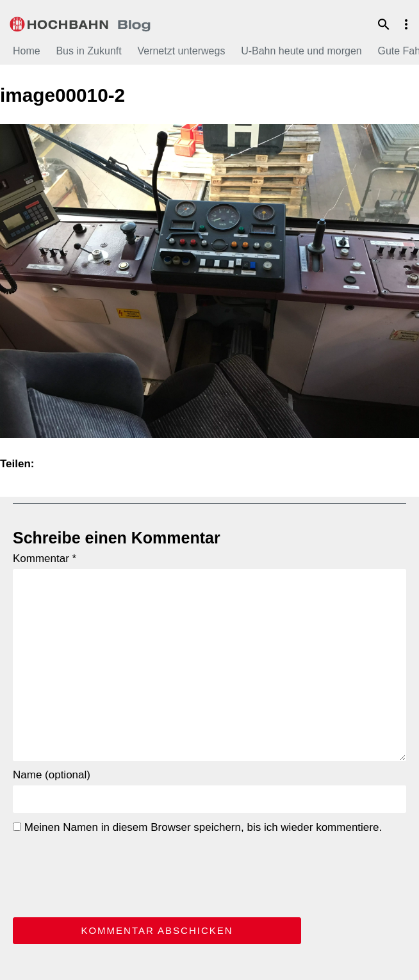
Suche (384, 24)
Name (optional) (52, 775)
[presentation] (110, 873)
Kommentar (45, 558)
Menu (406, 24)
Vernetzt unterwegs (181, 51)
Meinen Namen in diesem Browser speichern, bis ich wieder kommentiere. (197, 827)
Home (27, 51)
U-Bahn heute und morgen (301, 51)
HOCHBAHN (80, 22)
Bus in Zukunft (88, 51)
